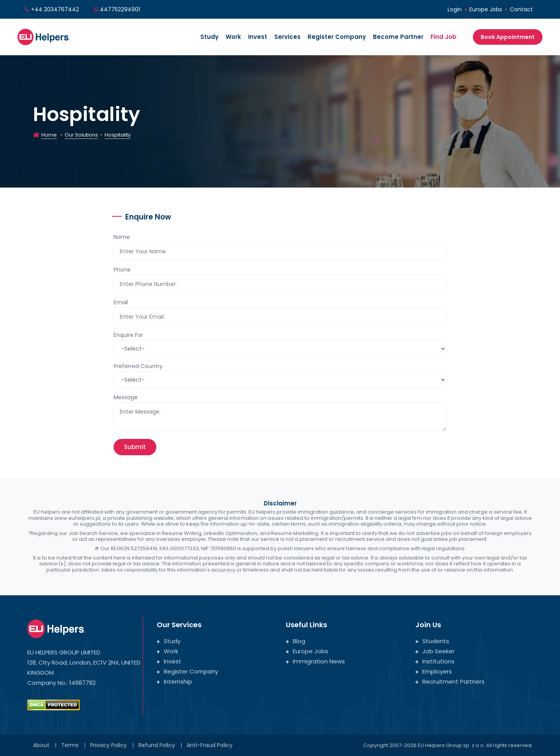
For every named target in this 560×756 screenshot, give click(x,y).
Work (233, 37)
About (41, 745)
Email (121, 302)
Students (432, 641)
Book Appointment (508, 37)
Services (287, 37)
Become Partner (398, 37)
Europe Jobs (486, 9)
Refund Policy (157, 745)
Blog (296, 641)
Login (455, 9)
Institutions (435, 661)
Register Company (337, 37)
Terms (70, 745)
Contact (521, 9)
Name (122, 237)
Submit (135, 447)
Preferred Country (138, 366)
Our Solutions (81, 135)
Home (49, 135)
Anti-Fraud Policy (210, 745)
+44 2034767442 (55, 9)
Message (126, 397)
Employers (434, 671)
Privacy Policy (108, 745)
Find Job (444, 37)
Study (209, 37)
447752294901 (120, 9)
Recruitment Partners (450, 681)
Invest (258, 37)
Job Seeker (435, 651)
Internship (174, 681)
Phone (122, 270)
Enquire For (128, 335)
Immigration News (315, 661)
